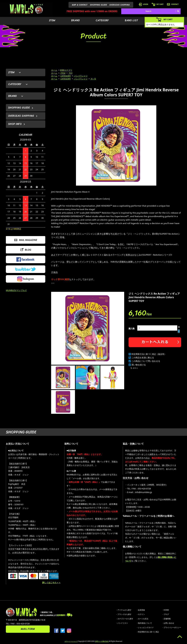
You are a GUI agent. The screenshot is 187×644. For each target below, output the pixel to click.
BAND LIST (131, 20)
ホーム (54, 70)
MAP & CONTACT (80, 5)
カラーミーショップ (71, 641)
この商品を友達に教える (143, 358)
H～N (93, 79)
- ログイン (141, 614)
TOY (70, 73)
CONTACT (173, 4)
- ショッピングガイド (145, 627)
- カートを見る (143, 619)
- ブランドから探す (124, 614)
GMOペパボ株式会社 (102, 641)
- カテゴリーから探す (125, 619)
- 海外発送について (144, 623)
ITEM (52, 20)
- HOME (166, 610)
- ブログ (166, 614)
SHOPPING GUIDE (98, 5)
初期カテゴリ (66, 70)
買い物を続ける (139, 365)
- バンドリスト (122, 623)
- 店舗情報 (167, 619)
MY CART (158, 4)
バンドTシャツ (81, 76)
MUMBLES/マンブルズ (16, 290)
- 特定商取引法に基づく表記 (148, 632)
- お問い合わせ (168, 623)
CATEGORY (102, 20)
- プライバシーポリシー (172, 627)
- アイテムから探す (124, 610)
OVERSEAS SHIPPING (120, 5)
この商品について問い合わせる (146, 361)
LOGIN (143, 4)
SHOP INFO (15, 124)
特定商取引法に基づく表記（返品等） (149, 354)
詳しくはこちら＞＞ (51, 583)
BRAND (75, 20)
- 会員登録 (141, 610)
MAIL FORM (28, 629)
